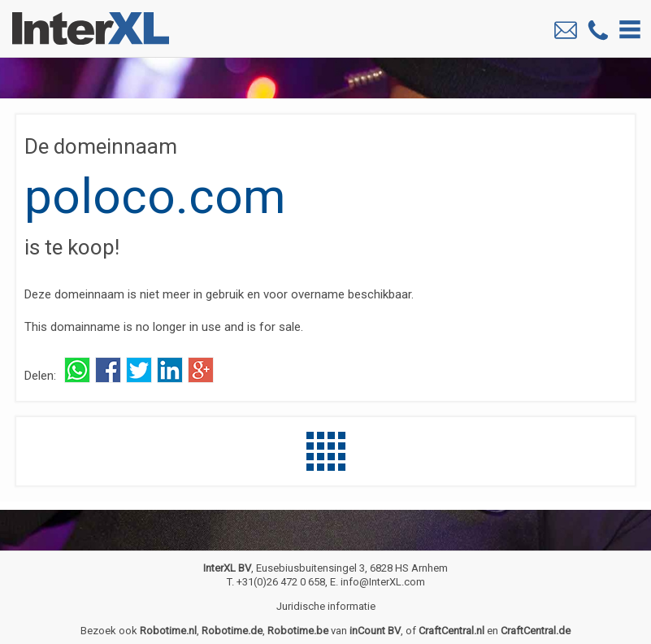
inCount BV (375, 631)
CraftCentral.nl (451, 631)
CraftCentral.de (536, 631)
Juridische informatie (326, 606)
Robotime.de (232, 631)
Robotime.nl (168, 631)
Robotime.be (298, 631)
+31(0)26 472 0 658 (281, 582)
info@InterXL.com (383, 582)
